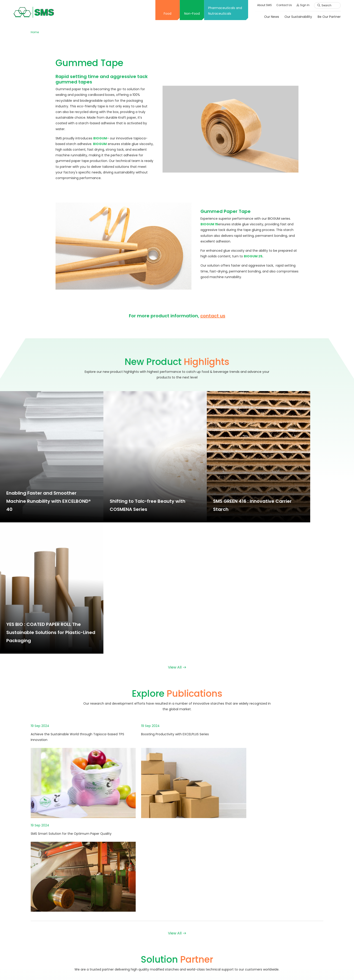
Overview (137, 849)
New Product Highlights (148, 933)
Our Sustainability (298, 17)
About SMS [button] (264, 5)
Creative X (138, 904)
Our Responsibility (275, 857)
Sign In (303, 5)
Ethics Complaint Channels (282, 950)
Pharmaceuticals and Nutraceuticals (225, 11)
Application (204, 849)
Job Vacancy (271, 898)
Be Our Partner (329, 17)
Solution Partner (143, 949)
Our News (271, 17)
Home (35, 32)
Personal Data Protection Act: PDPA (289, 865)
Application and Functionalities (154, 925)
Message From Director (148, 881)
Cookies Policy (312, 969)
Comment (269, 942)
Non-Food (192, 14)
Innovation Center (144, 896)
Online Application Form (280, 906)
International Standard (148, 888)
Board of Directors (144, 873)
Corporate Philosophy (147, 857)
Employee (269, 914)
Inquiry (266, 934)
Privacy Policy (287, 969)
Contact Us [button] (284, 5)
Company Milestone (146, 865)
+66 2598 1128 (48, 883)
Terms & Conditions (240, 969)
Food (167, 14)
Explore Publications (146, 941)
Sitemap (266, 969)
